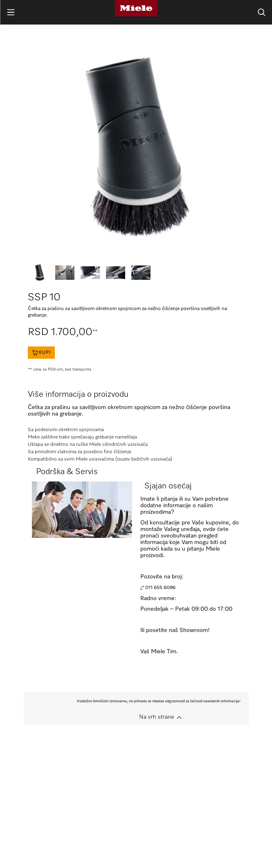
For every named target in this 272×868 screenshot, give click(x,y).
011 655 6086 (160, 588)
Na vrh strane (156, 717)
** (95, 332)
